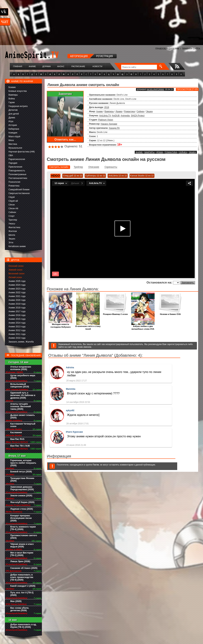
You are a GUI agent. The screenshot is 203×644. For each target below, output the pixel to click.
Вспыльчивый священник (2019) (20, 385)
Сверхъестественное (19, 193)
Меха (11, 140)
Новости (97, 66)
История (13, 125)
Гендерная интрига (18, 106)
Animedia (125, 116)
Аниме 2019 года (17, 304)
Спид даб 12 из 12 (73, 176)
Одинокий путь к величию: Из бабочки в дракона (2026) (23, 395)
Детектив (13, 110)
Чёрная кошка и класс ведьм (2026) (22, 545)
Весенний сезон (16, 274)
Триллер (13, 220)
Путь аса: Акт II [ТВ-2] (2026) (22, 594)
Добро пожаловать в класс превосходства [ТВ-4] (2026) (22, 577)
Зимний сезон (15, 270)
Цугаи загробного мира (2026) (23, 377)
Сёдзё (12, 197)
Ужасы (12, 224)
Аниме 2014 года (17, 323)
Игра (11, 121)
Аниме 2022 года (17, 293)
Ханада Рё (114, 128)
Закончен (65, 94)
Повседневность (17, 171)
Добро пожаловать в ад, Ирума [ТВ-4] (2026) (23, 626)
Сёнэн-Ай (13, 208)
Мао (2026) (16, 601)
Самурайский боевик (19, 190)
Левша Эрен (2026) (20, 561)
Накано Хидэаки (109, 124)
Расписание (78, 66)
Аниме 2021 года (17, 296)
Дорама (46, 66)
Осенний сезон (16, 266)
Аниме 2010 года (17, 338)
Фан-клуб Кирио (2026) (22, 502)
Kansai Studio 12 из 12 (142, 176)
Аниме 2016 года (17, 315)
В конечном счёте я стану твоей (88, 327)
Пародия (13, 163)
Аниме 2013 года (17, 327)
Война (12, 99)
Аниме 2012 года (17, 330)
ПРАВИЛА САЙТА (191, 49)
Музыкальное (15, 148)
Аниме (32, 66)
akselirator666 (155, 89)
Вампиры (13, 95)
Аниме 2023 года (17, 289)
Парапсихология (17, 159)
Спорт (12, 216)
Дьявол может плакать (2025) (23, 416)
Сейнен (12, 212)
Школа (12, 235)
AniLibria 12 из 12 (118, 176)
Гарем (12, 102)
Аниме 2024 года (17, 285)
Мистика (13, 144)
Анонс (61, 66)
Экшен (12, 239)
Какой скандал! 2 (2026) (23, 586)
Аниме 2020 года (17, 300)
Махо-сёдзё (14, 137)
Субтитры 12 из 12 (95, 176)
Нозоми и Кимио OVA (170, 313)
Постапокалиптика (18, 178)
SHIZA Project (138, 116)
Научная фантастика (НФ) (22, 152)
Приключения (15, 167)
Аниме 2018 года (17, 308)
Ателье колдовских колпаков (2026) (21, 368)
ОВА (11, 155)
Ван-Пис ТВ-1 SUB (20, 446)
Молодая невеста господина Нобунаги (61, 325)
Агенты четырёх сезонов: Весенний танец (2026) (20, 406)
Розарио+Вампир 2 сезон (115, 313)
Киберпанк (14, 129)
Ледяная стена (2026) (22, 509)
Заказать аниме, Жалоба (21, 342)
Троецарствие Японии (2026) (22, 480)
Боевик (12, 87)
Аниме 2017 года (17, 311)
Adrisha (70, 368)
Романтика (14, 186)
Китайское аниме (17, 246)
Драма (12, 118)
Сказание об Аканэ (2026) (24, 568)
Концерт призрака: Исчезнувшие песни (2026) (21, 518)
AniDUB (116, 116)
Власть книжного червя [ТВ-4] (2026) (23, 528)
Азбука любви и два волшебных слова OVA (143, 327)
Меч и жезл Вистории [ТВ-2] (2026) (22, 554)
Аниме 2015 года (17, 319)
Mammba (71, 389)
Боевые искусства (18, 91)
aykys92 (70, 410)
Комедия (13, 133)
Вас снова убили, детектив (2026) (20, 609)
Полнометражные (17, 174)
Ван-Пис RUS (17, 439)
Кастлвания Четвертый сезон (23, 425)
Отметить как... (65, 139)
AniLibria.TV (105, 116)
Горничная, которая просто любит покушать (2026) (23, 463)
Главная (18, 66)
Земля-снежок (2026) (21, 496)
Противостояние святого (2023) (24, 537)
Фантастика (14, 227)
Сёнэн (12, 205)
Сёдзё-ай (13, 201)
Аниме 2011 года (17, 334)
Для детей (14, 114)
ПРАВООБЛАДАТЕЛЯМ (167, 49)
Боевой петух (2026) (21, 472)
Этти (11, 243)
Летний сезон (15, 277)
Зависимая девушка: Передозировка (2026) (22, 488)
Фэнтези (13, 231)
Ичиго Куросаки (74, 432)
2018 (107, 107)
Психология (14, 182)
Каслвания (16, 432)
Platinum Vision (106, 120)
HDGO (55, 176)
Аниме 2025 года (17, 281)
